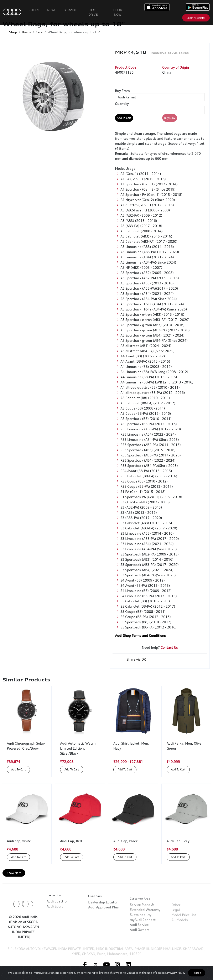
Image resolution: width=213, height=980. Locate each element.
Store (35, 10)
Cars (39, 32)
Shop (13, 32)
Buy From (122, 91)
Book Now (118, 12)
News (52, 10)
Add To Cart (124, 118)
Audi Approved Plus (103, 926)
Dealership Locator (103, 921)
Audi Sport (55, 918)
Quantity (122, 104)
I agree (197, 973)
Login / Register (196, 18)
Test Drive (93, 12)
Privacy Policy (176, 973)
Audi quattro (57, 913)
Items (26, 32)
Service (70, 10)
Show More (14, 873)
